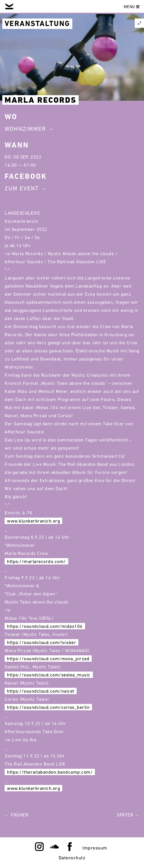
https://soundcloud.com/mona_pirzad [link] (48, 659)
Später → (128, 815)
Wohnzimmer (25, 129)
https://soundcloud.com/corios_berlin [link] (48, 707)
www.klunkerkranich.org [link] (33, 521)
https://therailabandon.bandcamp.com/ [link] (50, 772)
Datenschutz (72, 858)
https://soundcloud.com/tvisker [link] (41, 642)
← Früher (16, 815)
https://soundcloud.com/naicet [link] (41, 691)
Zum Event (22, 188)
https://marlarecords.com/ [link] (36, 561)
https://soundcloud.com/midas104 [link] (45, 626)
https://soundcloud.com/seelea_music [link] (49, 675)
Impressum (95, 848)
